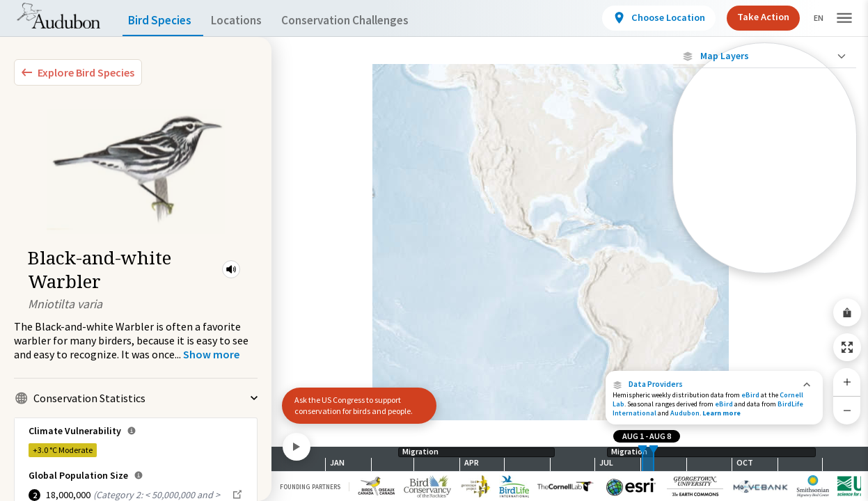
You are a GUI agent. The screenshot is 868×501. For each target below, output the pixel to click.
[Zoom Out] (847, 410)
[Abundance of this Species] (765, 151)
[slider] (642, 459)
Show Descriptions (765, 277)
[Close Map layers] (765, 56)
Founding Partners (310, 487)
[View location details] (647, 18)
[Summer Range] (765, 215)
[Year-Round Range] (765, 262)
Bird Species (163, 21)
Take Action (751, 17)
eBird (750, 395)
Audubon (685, 413)
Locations (249, 21)
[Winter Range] (765, 239)
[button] (231, 269)
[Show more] (211, 354)
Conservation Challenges (367, 21)
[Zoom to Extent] (847, 347)
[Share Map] (847, 312)
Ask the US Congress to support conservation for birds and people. (354, 405)
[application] (434, 250)
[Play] (297, 447)
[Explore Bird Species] (78, 72)
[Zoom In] (847, 382)
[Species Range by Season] (765, 191)
